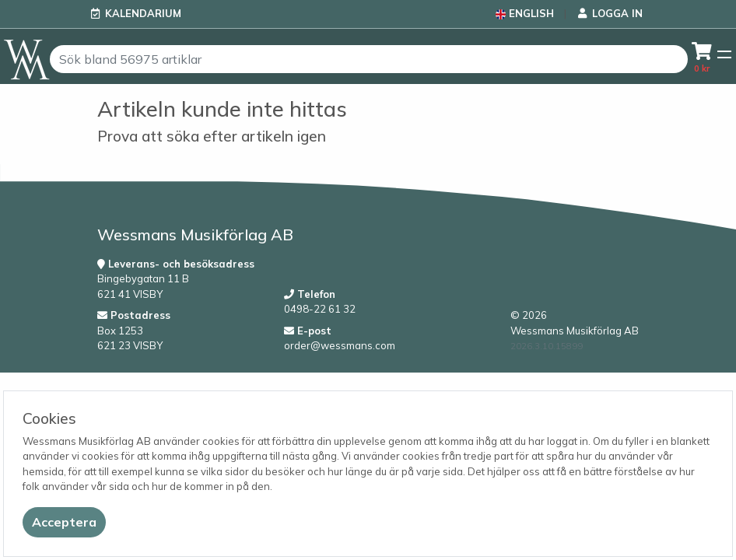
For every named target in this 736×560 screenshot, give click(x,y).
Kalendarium (143, 13)
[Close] (64, 522)
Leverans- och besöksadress (176, 264)
